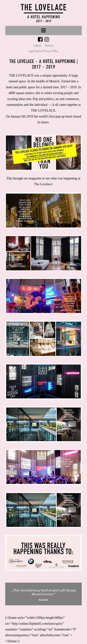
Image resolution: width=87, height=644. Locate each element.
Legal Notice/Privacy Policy (43, 51)
